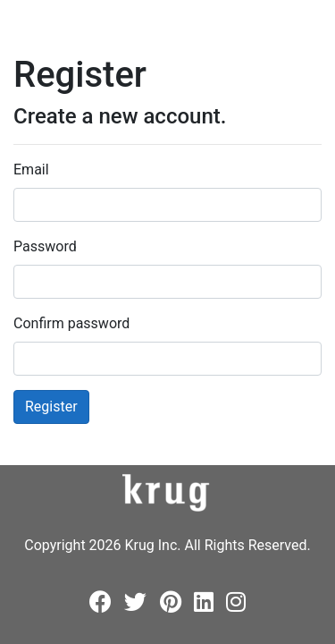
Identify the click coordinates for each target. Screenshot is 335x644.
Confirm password (71, 323)
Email (31, 169)
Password (45, 246)
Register (51, 407)
